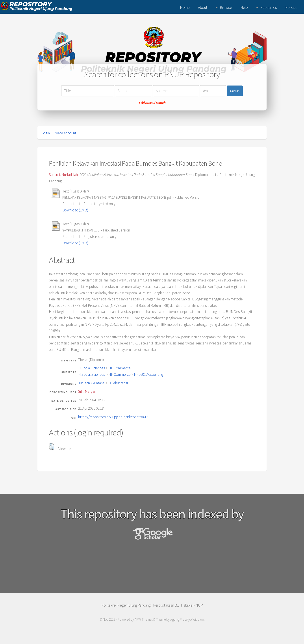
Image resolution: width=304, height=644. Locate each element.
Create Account (64, 133)
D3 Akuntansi (118, 383)
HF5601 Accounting (149, 374)
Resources (269, 7)
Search (235, 91)
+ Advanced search (152, 103)
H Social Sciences (92, 368)
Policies (291, 7)
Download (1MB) (75, 210)
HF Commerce (120, 368)
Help (244, 7)
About (203, 7)
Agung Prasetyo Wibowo (187, 619)
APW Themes (144, 619)
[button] (51, 447)
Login (45, 133)
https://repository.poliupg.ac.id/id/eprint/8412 (113, 417)
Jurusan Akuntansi (92, 383)
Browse (226, 7)
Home (185, 7)
